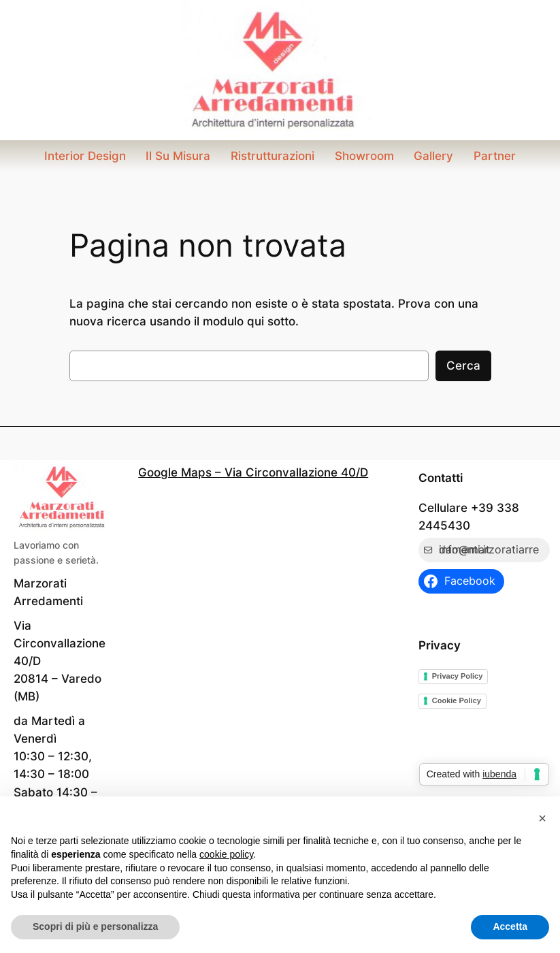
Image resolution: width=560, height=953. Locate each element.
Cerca (463, 366)
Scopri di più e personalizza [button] (95, 926)
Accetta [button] (510, 926)
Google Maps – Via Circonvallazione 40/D (253, 472)
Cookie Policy (457, 700)
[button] (542, 818)
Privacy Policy (458, 676)
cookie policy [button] (226, 854)
